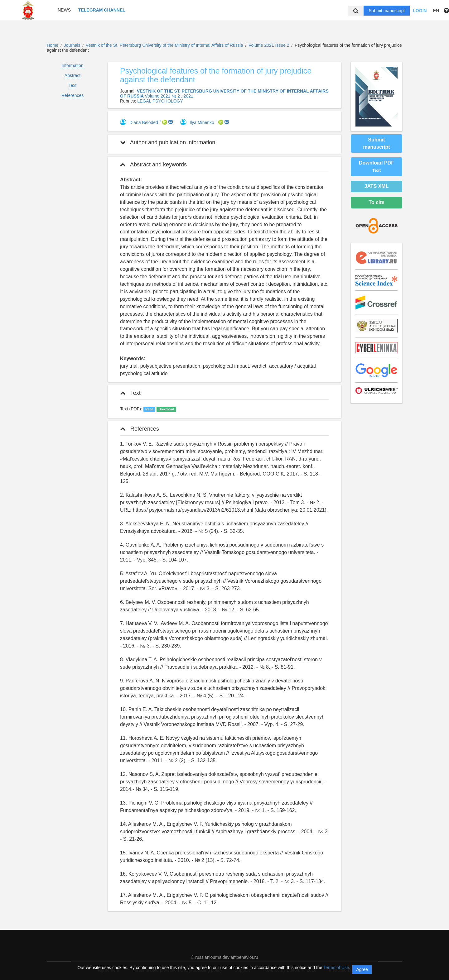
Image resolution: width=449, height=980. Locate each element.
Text (73, 85)
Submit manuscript (387, 11)
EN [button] (436, 11)
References (73, 95)
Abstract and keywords (153, 165)
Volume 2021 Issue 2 (270, 45)
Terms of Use (336, 968)
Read (149, 409)
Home (53, 45)
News (64, 10)
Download (166, 409)
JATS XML (377, 186)
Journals (72, 45)
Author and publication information (168, 142)
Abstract (72, 75)
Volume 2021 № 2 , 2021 (169, 96)
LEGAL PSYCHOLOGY (160, 101)
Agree (362, 969)
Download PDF (377, 166)
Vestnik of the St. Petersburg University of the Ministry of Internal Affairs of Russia (165, 45)
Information (72, 65)
